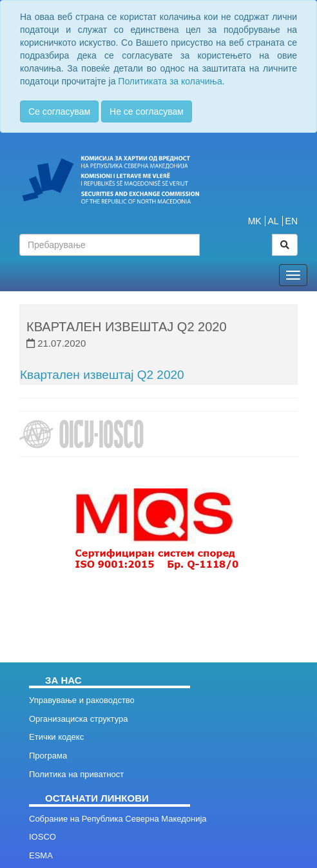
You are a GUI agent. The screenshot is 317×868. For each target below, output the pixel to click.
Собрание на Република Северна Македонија (118, 819)
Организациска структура (78, 719)
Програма (48, 756)
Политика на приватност (76, 774)
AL (274, 221)
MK (255, 221)
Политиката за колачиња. (171, 81)
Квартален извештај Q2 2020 (102, 375)
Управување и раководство (82, 700)
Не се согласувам (147, 111)
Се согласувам (59, 111)
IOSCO (43, 837)
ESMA (41, 855)
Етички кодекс (56, 737)
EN (292, 221)
